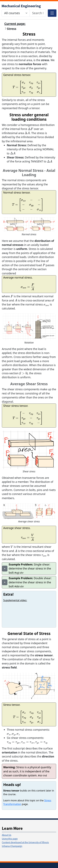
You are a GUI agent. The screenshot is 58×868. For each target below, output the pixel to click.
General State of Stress (29, 633)
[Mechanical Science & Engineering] (21, 6)
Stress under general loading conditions (29, 117)
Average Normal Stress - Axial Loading (29, 173)
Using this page (10, 839)
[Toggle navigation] (52, 13)
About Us (7, 835)
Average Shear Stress (29, 384)
